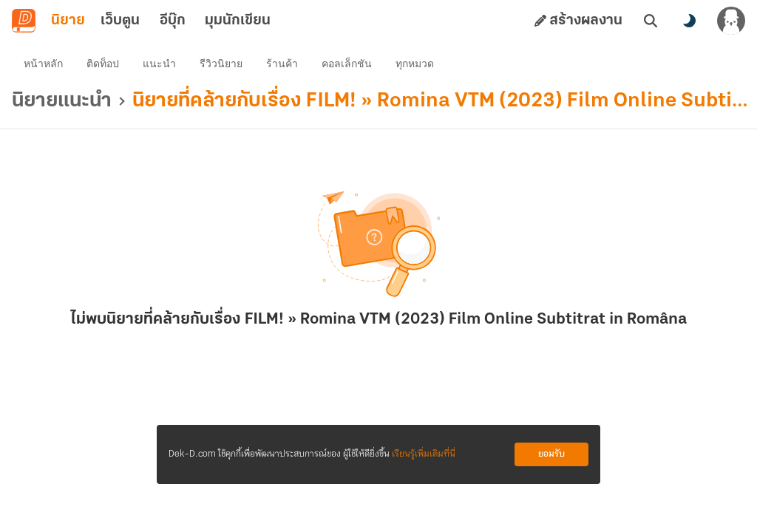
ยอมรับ (551, 454)
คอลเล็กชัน (347, 64)
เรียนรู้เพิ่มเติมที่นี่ (424, 454)
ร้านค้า (282, 64)
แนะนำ (159, 64)
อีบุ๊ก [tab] (173, 21)
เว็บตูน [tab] (120, 21)
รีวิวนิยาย (221, 64)
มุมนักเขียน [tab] (238, 21)
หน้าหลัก (43, 64)
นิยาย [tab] (68, 21)
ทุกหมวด (415, 64)
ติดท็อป (103, 64)
